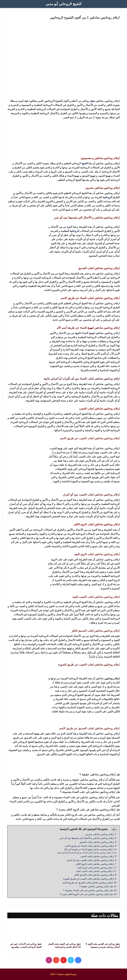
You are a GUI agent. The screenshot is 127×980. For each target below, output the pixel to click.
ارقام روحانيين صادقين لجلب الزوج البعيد (95, 868)
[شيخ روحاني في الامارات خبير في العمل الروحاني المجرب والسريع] (24, 931)
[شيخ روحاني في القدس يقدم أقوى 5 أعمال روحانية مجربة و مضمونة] (103, 931)
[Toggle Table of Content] (113, 830)
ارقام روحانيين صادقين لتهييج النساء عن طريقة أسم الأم (88, 849)
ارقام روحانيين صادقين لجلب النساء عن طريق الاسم (89, 846)
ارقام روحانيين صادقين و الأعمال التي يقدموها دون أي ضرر (87, 838)
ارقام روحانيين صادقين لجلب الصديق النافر (94, 875)
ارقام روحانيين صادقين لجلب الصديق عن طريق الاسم (88, 883)
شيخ (93, 101)
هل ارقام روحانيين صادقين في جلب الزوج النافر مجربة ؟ (86, 894)
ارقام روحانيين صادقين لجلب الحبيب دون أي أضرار (90, 860)
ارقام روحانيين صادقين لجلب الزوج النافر (95, 864)
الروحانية (108, 197)
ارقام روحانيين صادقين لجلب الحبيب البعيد (94, 871)
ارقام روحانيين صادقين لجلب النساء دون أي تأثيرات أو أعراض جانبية (84, 853)
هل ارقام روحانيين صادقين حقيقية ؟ (96, 886)
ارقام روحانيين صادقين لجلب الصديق (97, 842)
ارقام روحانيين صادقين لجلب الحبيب (97, 856)
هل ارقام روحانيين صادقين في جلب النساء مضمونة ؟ (88, 890)
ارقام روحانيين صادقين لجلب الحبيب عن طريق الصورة (89, 879)
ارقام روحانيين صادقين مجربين (100, 834)
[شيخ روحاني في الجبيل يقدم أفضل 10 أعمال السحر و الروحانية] (63, 931)
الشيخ (85, 163)
